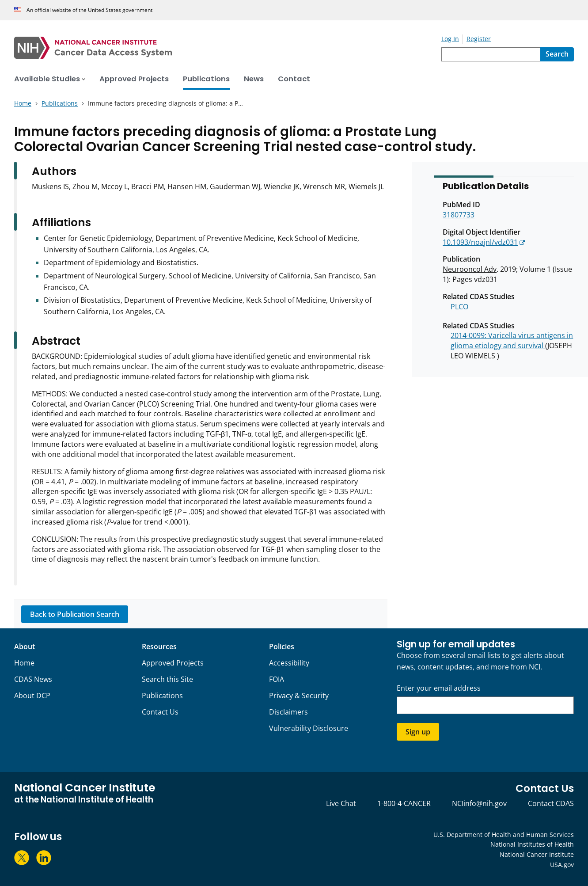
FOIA (277, 679)
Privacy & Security (299, 696)
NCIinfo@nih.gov (479, 803)
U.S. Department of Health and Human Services (504, 835)
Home (24, 663)
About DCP (32, 696)
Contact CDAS (551, 803)
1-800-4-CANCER (404, 803)
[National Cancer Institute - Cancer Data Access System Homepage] (228, 48)
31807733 (459, 215)
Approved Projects (173, 663)
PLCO (459, 307)
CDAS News (33, 679)
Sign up (418, 732)
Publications (162, 696)
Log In (450, 39)
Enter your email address (439, 688)
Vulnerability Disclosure (309, 728)
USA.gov (562, 865)
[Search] (557, 54)
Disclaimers (288, 712)
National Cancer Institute (537, 854)
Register (479, 39)
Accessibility (289, 663)
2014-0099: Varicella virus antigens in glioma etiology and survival (512, 340)
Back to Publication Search (75, 614)
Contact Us (160, 712)
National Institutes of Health (532, 844)
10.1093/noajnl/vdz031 (480, 242)
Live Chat (341, 803)
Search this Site (167, 679)
